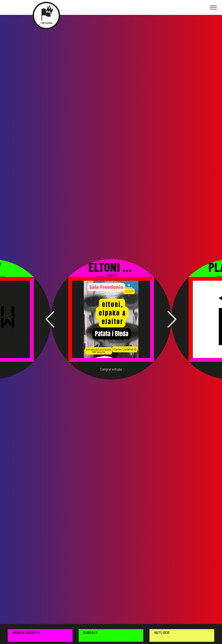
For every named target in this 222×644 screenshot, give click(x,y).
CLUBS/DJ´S (90, 632)
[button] (50, 319)
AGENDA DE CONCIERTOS (26, 632)
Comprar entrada (111, 369)
